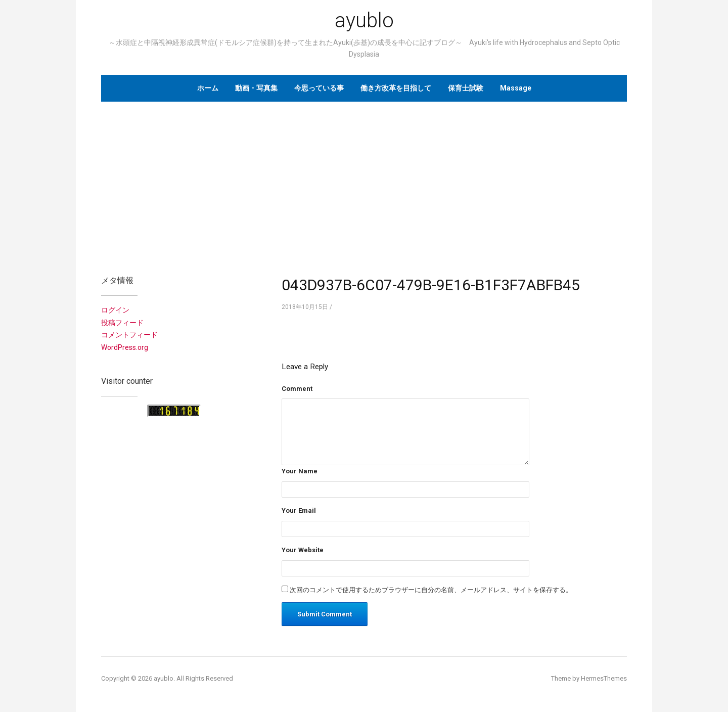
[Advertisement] (364, 183)
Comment (297, 389)
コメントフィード (129, 335)
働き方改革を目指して (396, 88)
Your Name (300, 471)
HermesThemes (604, 678)
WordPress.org (125, 347)
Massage (516, 88)
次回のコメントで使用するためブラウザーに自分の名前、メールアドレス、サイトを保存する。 (431, 590)
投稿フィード (122, 323)
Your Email (299, 510)
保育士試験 (466, 88)
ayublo (364, 20)
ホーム (208, 88)
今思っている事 (319, 88)
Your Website (303, 550)
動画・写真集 (256, 88)
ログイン (115, 310)
